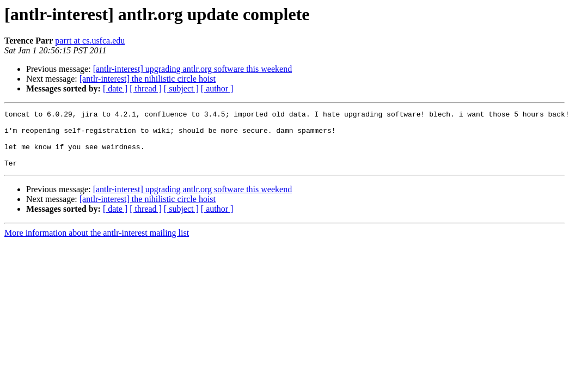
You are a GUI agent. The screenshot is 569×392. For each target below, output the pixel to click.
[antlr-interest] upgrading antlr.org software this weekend (193, 69)
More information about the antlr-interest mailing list (97, 244)
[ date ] (115, 88)
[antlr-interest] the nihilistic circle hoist (148, 79)
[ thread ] (146, 88)
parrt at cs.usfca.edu (90, 41)
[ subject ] (181, 88)
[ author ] (217, 88)
